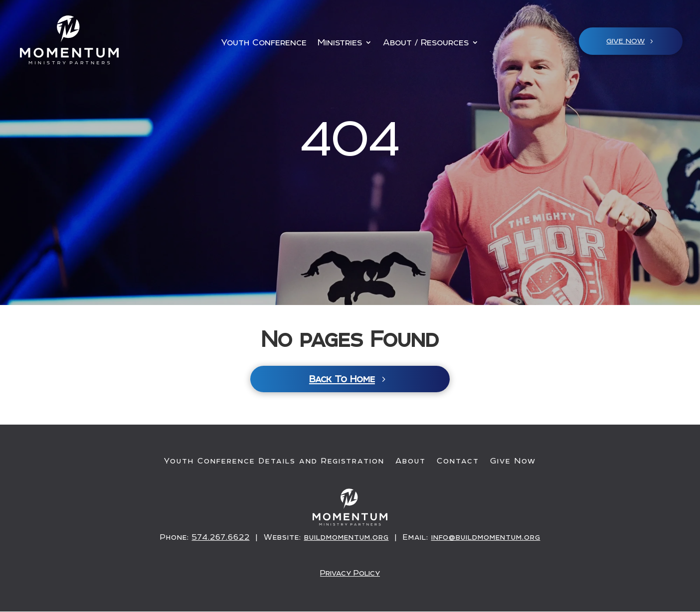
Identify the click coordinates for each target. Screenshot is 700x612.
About (411, 462)
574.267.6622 (221, 538)
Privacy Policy (350, 573)
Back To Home (342, 380)
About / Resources (426, 43)
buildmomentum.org (347, 538)
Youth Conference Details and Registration (274, 462)
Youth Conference (264, 43)
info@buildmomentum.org (486, 538)
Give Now (513, 462)
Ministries (340, 43)
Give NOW (625, 41)
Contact (458, 462)
